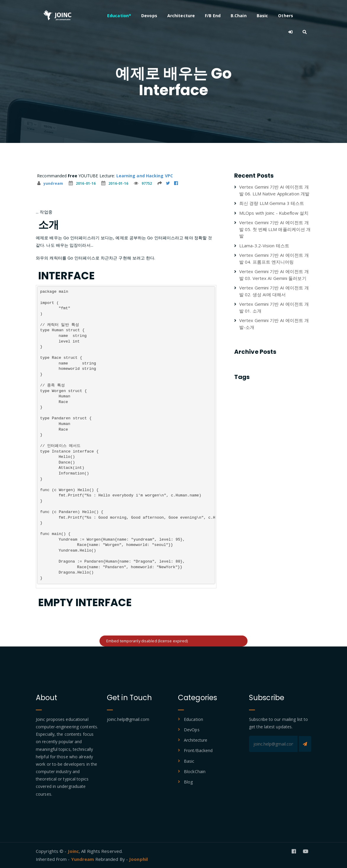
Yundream (83, 859)
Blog (188, 782)
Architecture (181, 16)
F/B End (213, 16)
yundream (50, 183)
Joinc (73, 851)
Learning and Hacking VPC (145, 176)
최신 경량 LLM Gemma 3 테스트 (272, 203)
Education (193, 719)
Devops (149, 16)
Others (286, 16)
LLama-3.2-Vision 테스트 (264, 246)
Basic (262, 16)
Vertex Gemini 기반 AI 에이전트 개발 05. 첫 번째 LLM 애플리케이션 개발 (275, 229)
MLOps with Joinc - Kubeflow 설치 (274, 213)
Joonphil (138, 859)
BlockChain (195, 771)
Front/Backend (198, 750)
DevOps (192, 730)
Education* (119, 16)
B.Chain (239, 16)
